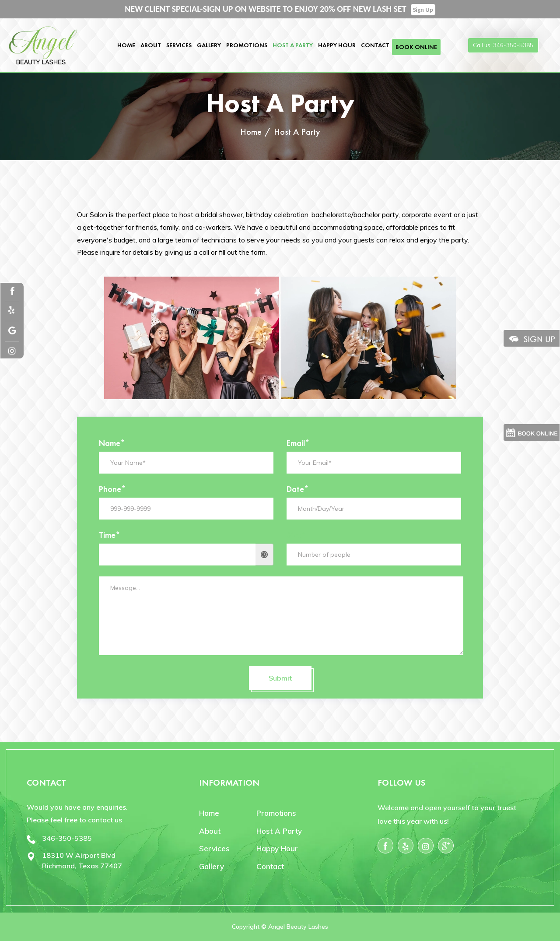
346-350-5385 (67, 838)
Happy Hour (337, 45)
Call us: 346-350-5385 (503, 45)
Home (126, 45)
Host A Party (293, 45)
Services (179, 45)
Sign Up (423, 10)
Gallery (209, 45)
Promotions (247, 45)
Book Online (416, 47)
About (151, 45)
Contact (375, 45)
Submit (280, 678)
